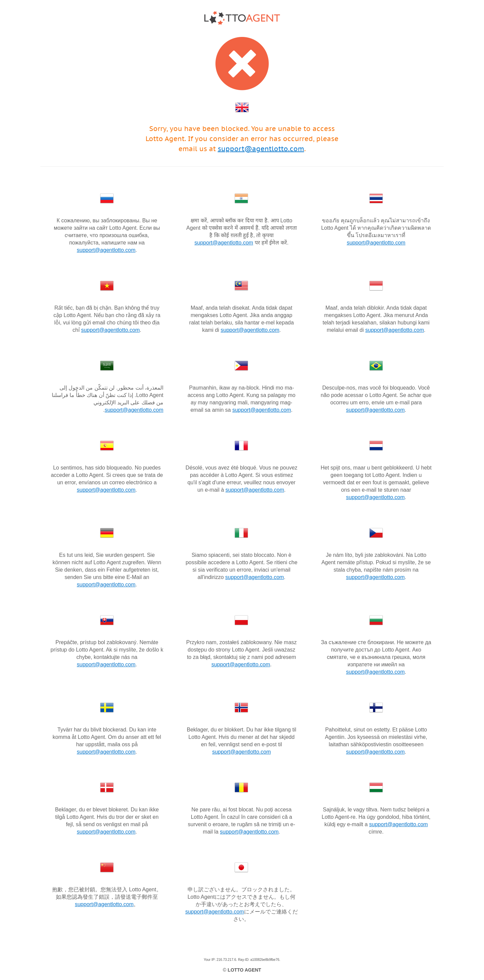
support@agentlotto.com (261, 149)
